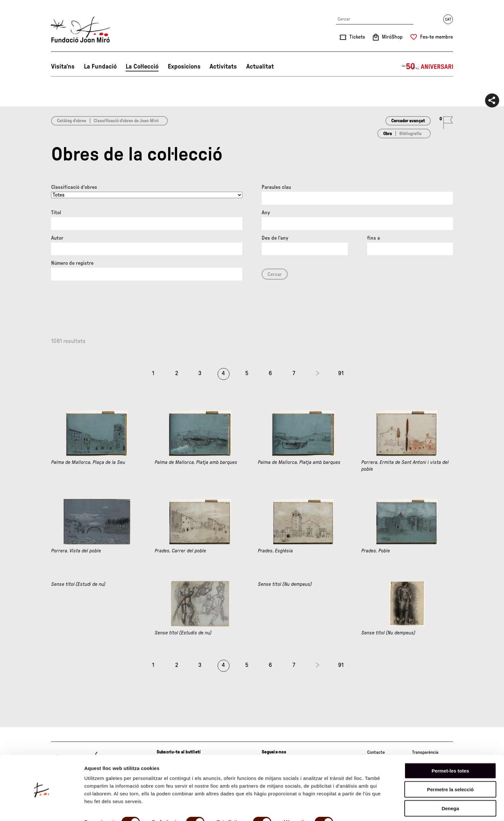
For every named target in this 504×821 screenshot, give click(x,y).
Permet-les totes (450, 747)
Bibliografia (410, 134)
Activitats (223, 67)
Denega (450, 785)
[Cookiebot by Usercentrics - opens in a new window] (42, 808)
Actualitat (260, 67)
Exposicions (184, 67)
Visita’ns (63, 67)
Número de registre (72, 263)
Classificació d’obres (74, 187)
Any (266, 213)
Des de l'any (275, 238)
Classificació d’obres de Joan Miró (126, 121)
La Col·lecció (142, 67)
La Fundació (100, 67)
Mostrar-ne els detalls (109, 808)
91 (341, 374)
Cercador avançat (408, 121)
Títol (56, 213)
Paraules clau (276, 187)
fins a (373, 238)
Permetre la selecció (450, 766)
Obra (387, 134)
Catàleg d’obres (72, 121)
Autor (57, 238)
